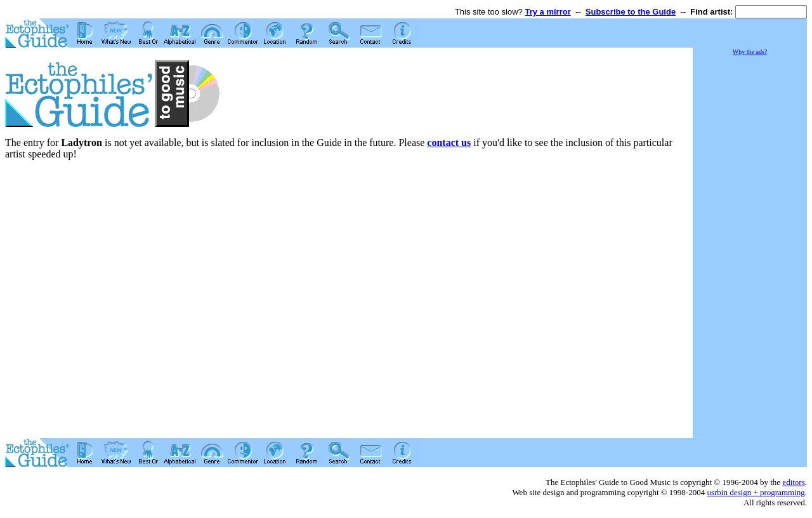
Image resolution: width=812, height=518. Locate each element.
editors (793, 482)
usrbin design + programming (756, 492)
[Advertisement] (750, 248)
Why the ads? (750, 52)
